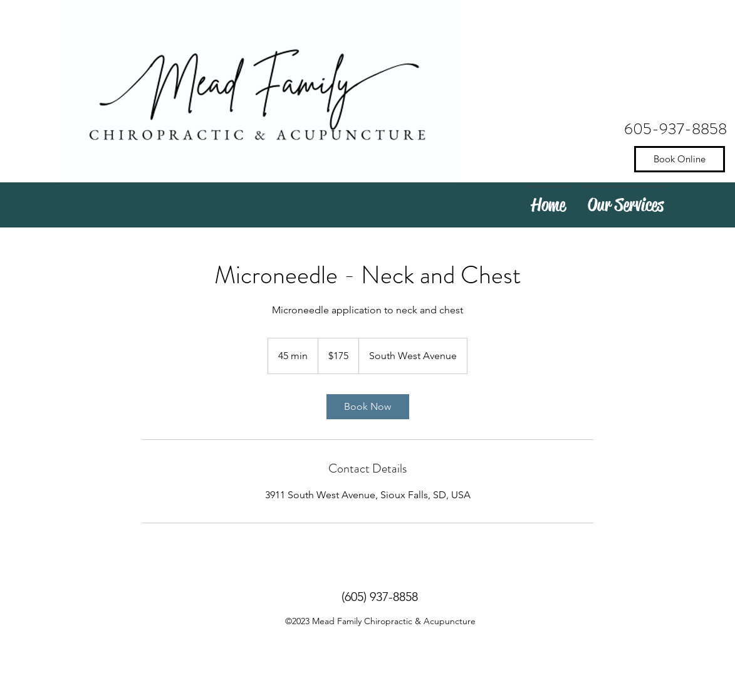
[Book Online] (680, 159)
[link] (368, 407)
